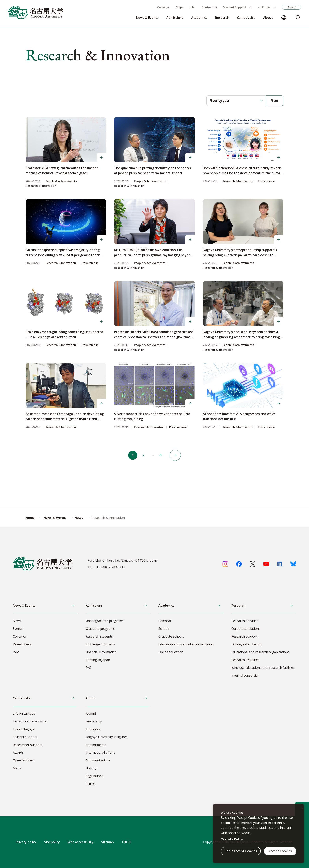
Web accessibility (81, 842)
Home (30, 518)
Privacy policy (26, 842)
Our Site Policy (232, 839)
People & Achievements (61, 181)
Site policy (52, 842)
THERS (127, 842)
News (79, 518)
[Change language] (284, 18)
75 (161, 455)
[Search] (298, 18)
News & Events (55, 518)
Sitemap (107, 842)
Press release (267, 181)
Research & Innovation (41, 186)
